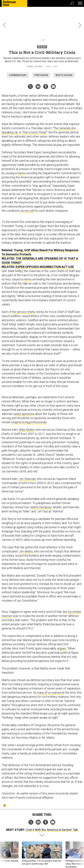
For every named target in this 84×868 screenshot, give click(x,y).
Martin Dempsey (41, 495)
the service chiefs (23, 300)
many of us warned (49, 681)
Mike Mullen (27, 418)
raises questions (24, 402)
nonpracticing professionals (29, 410)
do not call (27, 199)
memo (21, 161)
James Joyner (34, 55)
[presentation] (4, 843)
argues (62, 636)
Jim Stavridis (27, 467)
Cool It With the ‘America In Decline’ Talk (52, 818)
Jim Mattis (26, 539)
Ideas (42, 35)
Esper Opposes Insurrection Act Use (45, 255)
